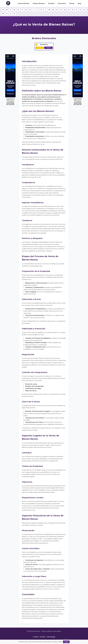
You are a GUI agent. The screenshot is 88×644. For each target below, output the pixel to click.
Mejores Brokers (39, 3)
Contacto (43, 637)
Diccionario (62, 3)
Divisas (72, 3)
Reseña (48, 48)
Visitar (40, 48)
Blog (79, 3)
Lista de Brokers (24, 3)
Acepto (66, 642)
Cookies (36, 637)
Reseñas (51, 3)
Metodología (51, 637)
